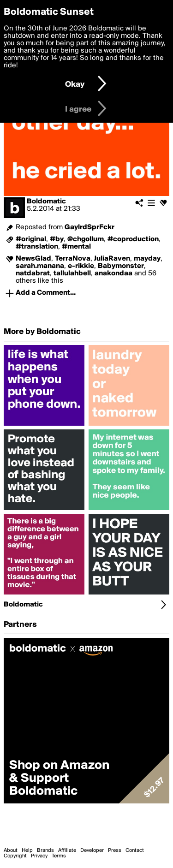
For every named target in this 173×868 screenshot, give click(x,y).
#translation (37, 247)
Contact (135, 850)
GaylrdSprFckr (89, 227)
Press (115, 850)
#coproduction (133, 239)
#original (31, 239)
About (11, 850)
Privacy (39, 856)
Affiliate (67, 850)
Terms (59, 856)
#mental (76, 247)
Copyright (15, 856)
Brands (45, 850)
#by (57, 239)
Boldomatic (46, 202)
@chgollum (86, 239)
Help (27, 850)
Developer (92, 850)
